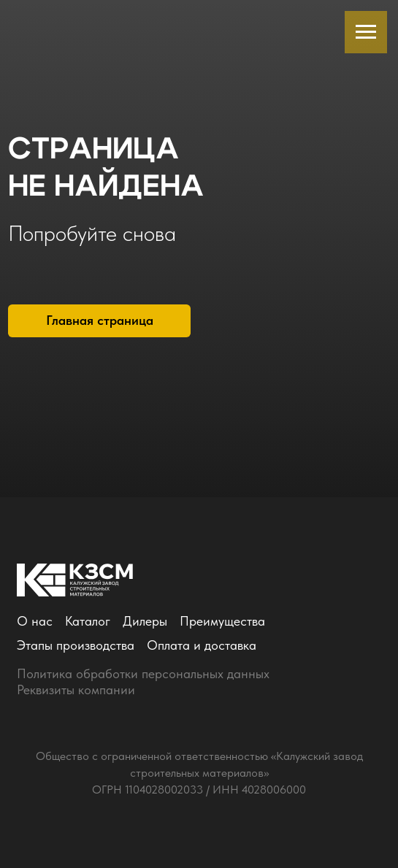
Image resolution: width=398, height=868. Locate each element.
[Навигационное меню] (366, 32)
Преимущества (222, 621)
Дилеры (145, 621)
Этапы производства (76, 645)
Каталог (88, 621)
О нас (35, 621)
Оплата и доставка (202, 645)
